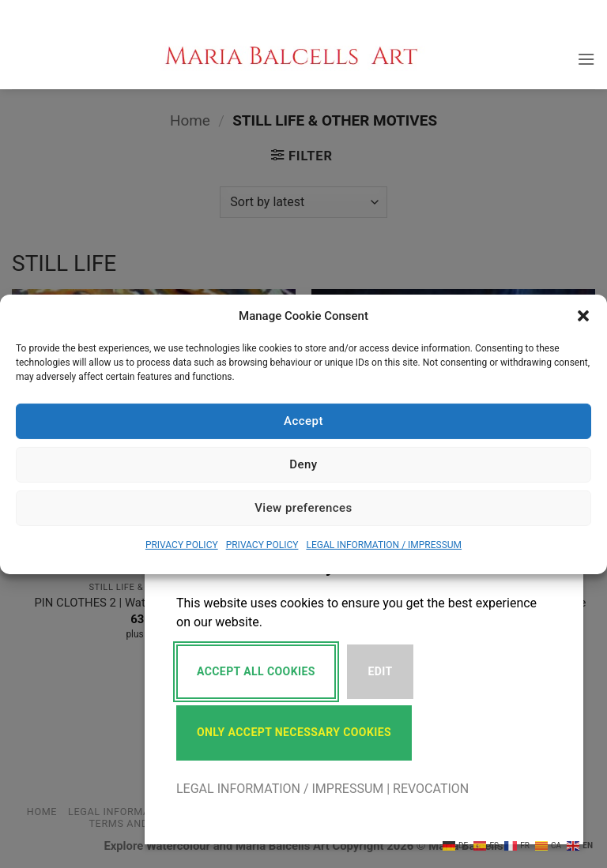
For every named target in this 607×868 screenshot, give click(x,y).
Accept (303, 421)
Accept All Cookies (256, 671)
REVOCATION (431, 789)
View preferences (303, 508)
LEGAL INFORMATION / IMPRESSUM (384, 544)
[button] (583, 315)
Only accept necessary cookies (294, 732)
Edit (381, 671)
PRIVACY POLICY (182, 544)
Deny (303, 464)
